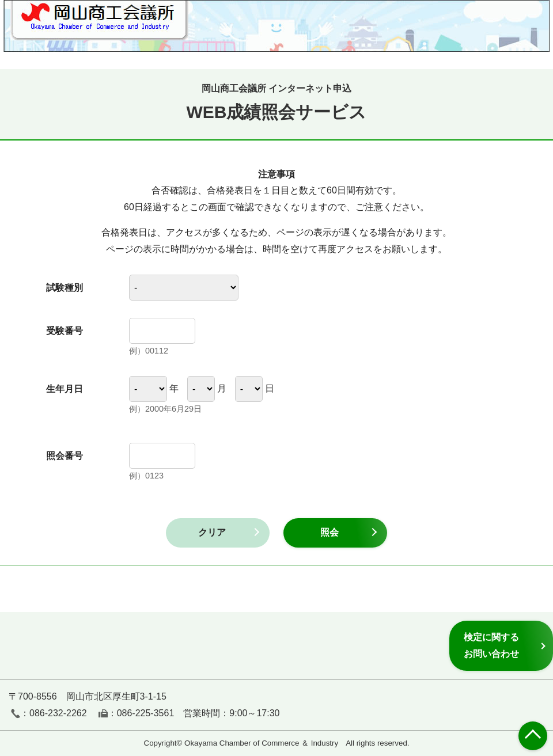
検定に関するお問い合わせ (491, 645)
